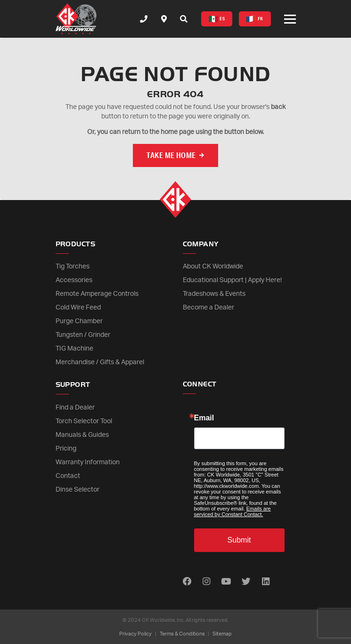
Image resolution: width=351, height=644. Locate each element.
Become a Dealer (208, 308)
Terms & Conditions (182, 634)
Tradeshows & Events (214, 294)
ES (217, 19)
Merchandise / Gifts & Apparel (100, 362)
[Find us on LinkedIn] (266, 582)
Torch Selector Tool (84, 421)
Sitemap (222, 634)
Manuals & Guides (82, 435)
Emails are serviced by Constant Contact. (233, 511)
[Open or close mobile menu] (290, 19)
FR (255, 19)
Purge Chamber (79, 321)
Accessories (74, 280)
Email (204, 418)
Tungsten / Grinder (83, 335)
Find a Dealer (75, 408)
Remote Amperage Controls (97, 294)
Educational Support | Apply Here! (232, 280)
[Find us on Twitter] (246, 582)
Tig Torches (73, 267)
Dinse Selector (78, 490)
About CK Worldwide (213, 267)
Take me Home (171, 155)
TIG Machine (74, 349)
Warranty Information (88, 462)
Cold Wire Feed (78, 308)
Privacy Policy (135, 634)
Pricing (66, 449)
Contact (68, 476)
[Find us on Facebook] (187, 582)
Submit (239, 540)
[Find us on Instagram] (206, 582)
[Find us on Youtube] (226, 582)
